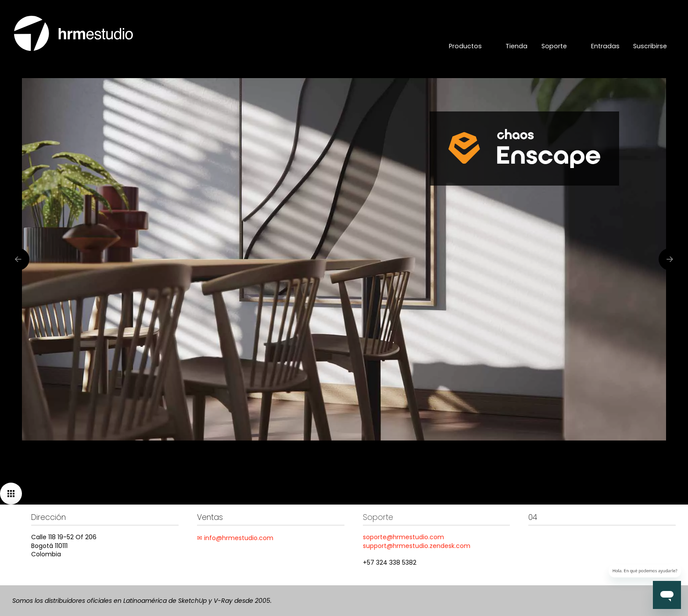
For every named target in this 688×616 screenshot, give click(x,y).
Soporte (378, 517)
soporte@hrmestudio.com (403, 537)
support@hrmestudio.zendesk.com (417, 546)
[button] (11, 494)
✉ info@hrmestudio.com (235, 538)
